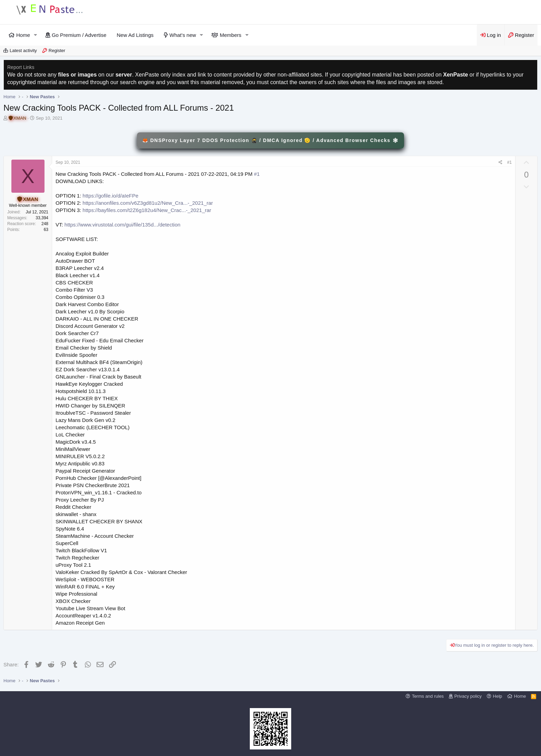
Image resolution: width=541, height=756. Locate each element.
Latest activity (23, 51)
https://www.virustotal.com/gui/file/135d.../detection (122, 225)
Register (57, 51)
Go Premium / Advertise (79, 35)
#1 (509, 162)
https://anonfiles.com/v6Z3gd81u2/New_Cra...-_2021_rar (148, 203)
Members (231, 35)
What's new (183, 35)
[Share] (500, 163)
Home (23, 35)
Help (498, 696)
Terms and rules (428, 696)
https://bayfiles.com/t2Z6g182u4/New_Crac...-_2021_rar (147, 210)
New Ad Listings (135, 35)
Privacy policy (468, 696)
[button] (36, 35)
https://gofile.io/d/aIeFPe (110, 196)
